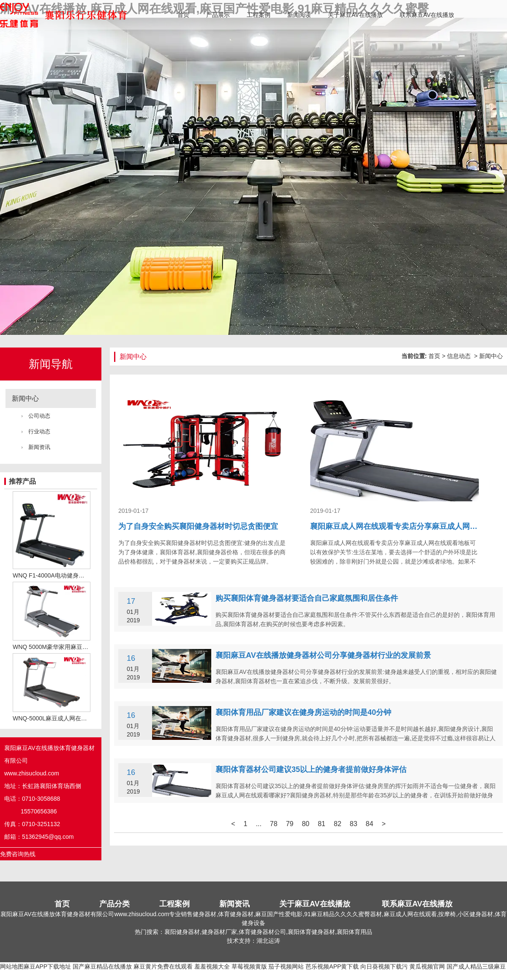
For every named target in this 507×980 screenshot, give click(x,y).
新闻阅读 (299, 15)
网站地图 (12, 966)
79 (290, 824)
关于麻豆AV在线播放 (355, 15)
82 (338, 824)
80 (305, 824)
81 (322, 824)
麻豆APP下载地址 (47, 966)
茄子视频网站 (286, 966)
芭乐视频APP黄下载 (332, 966)
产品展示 (218, 15)
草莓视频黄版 (249, 966)
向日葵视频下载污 (384, 966)
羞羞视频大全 (212, 966)
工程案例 (259, 15)
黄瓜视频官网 (427, 966)
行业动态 (39, 431)
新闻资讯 (39, 447)
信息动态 (459, 356)
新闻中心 (25, 398)
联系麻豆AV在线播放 (427, 15)
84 (370, 824)
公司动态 (39, 416)
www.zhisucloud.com (32, 773)
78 (274, 824)
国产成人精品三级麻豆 (476, 966)
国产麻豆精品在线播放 (102, 966)
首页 (183, 15)
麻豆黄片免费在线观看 (163, 966)
